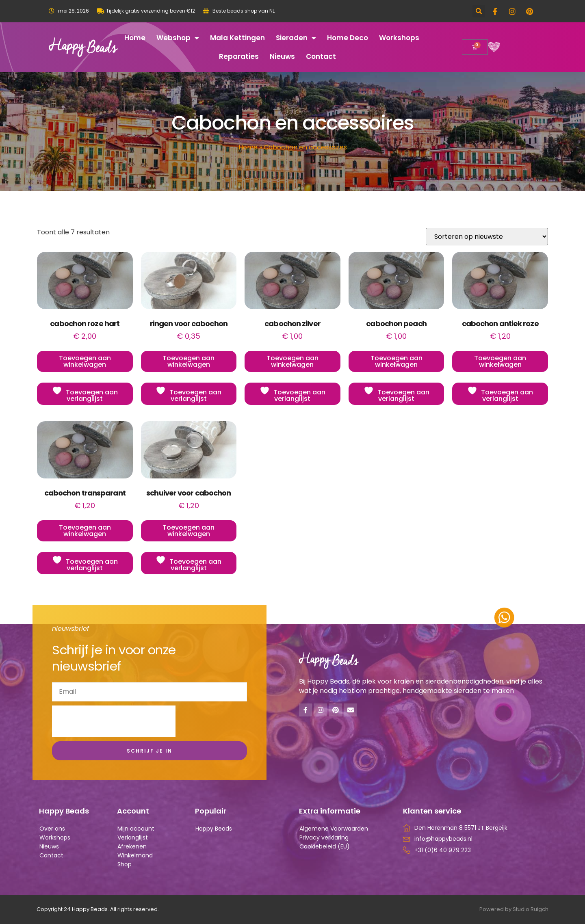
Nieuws (282, 56)
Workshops (399, 38)
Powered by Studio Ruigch (514, 909)
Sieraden (296, 38)
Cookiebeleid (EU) (325, 846)
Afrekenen (132, 846)
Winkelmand (135, 855)
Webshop (178, 38)
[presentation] (114, 721)
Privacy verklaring (324, 837)
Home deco (348, 38)
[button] (479, 11)
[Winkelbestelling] (487, 237)
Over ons (52, 829)
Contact (321, 56)
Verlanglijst (133, 837)
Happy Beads (214, 829)
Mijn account (136, 829)
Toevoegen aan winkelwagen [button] (85, 361)
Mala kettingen (237, 38)
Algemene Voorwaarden (334, 829)
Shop (125, 864)
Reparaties (239, 56)
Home (135, 38)
